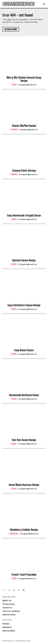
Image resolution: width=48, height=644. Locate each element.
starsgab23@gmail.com (27, 85)
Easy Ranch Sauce (24, 350)
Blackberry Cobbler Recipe (24, 530)
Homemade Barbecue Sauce (24, 395)
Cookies (14, 130)
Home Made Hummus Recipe (24, 485)
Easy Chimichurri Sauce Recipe (24, 305)
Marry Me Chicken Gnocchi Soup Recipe (24, 79)
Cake (14, 579)
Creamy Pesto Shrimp (24, 171)
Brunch (14, 174)
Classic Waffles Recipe (24, 126)
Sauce (14, 219)
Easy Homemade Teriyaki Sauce (24, 215)
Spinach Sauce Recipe (24, 260)
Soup (14, 85)
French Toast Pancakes (24, 575)
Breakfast (14, 534)
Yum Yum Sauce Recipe (24, 440)
